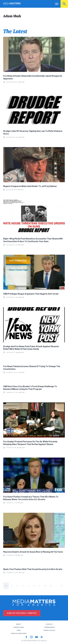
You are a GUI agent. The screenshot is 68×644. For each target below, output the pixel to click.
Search (64, 4)
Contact (49, 624)
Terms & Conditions (19, 633)
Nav (55, 4)
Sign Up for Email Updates (22, 613)
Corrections (19, 627)
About (19, 624)
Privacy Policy (49, 630)
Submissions (49, 627)
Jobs (19, 630)
